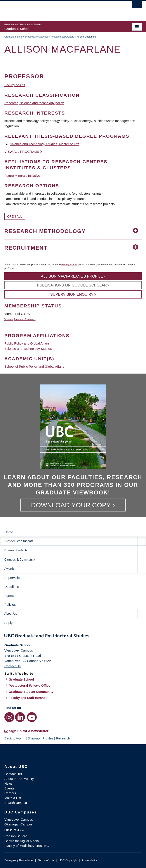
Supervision (13, 578)
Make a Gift (13, 798)
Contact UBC (14, 774)
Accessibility (89, 860)
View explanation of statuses (20, 319)
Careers (10, 793)
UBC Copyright (68, 860)
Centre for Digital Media (22, 841)
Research (63, 738)
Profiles (48, 738)
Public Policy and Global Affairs (27, 343)
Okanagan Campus (18, 824)
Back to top (15, 738)
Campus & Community (20, 559)
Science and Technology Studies (28, 349)
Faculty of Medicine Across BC (27, 846)
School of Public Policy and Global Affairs (34, 366)
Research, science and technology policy (34, 103)
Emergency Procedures (19, 860)
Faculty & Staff (69, 264)
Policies (10, 605)
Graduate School (13, 37)
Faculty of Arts (15, 85)
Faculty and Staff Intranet (28, 698)
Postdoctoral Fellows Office (30, 686)
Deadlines (12, 587)
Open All (15, 216)
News (9, 783)
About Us (11, 614)
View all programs (22, 152)
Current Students (16, 550)
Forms (9, 596)
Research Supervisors (62, 37)
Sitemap (34, 738)
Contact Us (12, 666)
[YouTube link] (32, 717)
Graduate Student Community (31, 692)
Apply (9, 623)
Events (9, 788)
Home (9, 532)
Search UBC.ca (16, 803)
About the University (19, 779)
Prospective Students (36, 37)
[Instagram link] (9, 717)
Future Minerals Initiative (22, 176)
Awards (9, 569)
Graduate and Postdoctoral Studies (73, 636)
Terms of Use (46, 860)
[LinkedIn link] (20, 717)
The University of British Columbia (52, 9)
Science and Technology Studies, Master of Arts (44, 144)
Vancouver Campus (19, 819)
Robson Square (16, 836)
